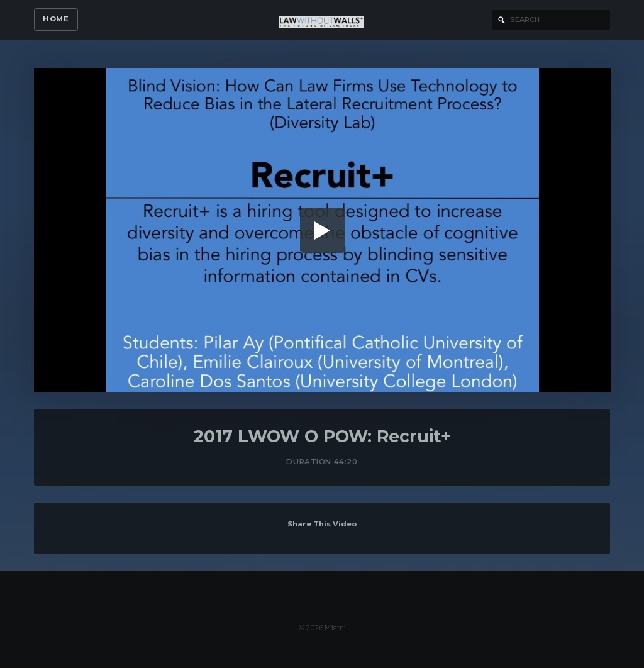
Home (56, 19)
